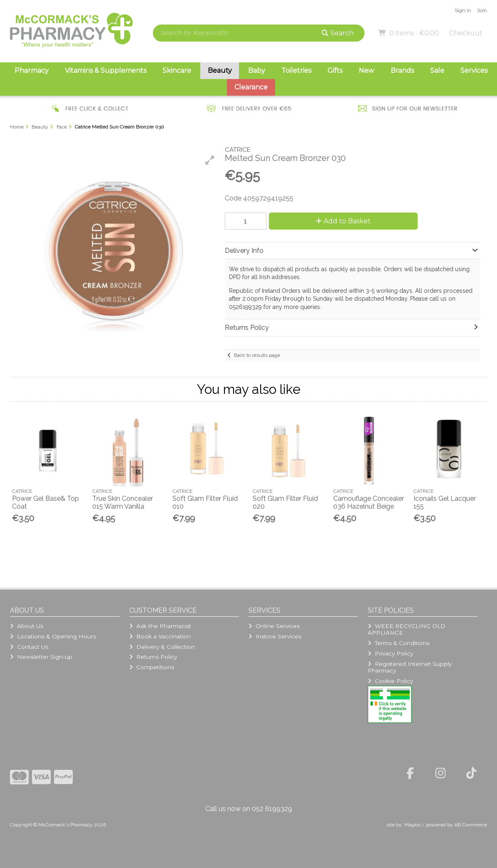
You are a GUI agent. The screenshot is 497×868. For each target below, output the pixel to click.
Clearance (251, 87)
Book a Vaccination (160, 636)
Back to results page (257, 355)
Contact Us (29, 647)
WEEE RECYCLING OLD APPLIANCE (407, 629)
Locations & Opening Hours (53, 636)
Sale (437, 70)
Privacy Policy (390, 653)
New (366, 70)
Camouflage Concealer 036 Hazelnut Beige (369, 502)
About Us (27, 626)
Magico (412, 825)
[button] (210, 160)
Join (482, 10)
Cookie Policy (390, 681)
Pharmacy (32, 70)
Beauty (220, 70)
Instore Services (275, 636)
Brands (402, 70)
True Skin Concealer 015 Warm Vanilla (123, 502)
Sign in (463, 10)
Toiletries (296, 70)
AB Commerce (471, 825)
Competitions (152, 667)
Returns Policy (153, 657)
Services (474, 70)
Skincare (177, 70)
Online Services (274, 626)
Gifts (335, 70)
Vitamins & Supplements (106, 70)
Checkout (466, 33)
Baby (257, 70)
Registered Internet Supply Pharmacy (410, 667)
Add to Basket (343, 221)
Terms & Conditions (399, 643)
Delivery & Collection (162, 647)
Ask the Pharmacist (160, 626)
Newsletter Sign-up (41, 657)
